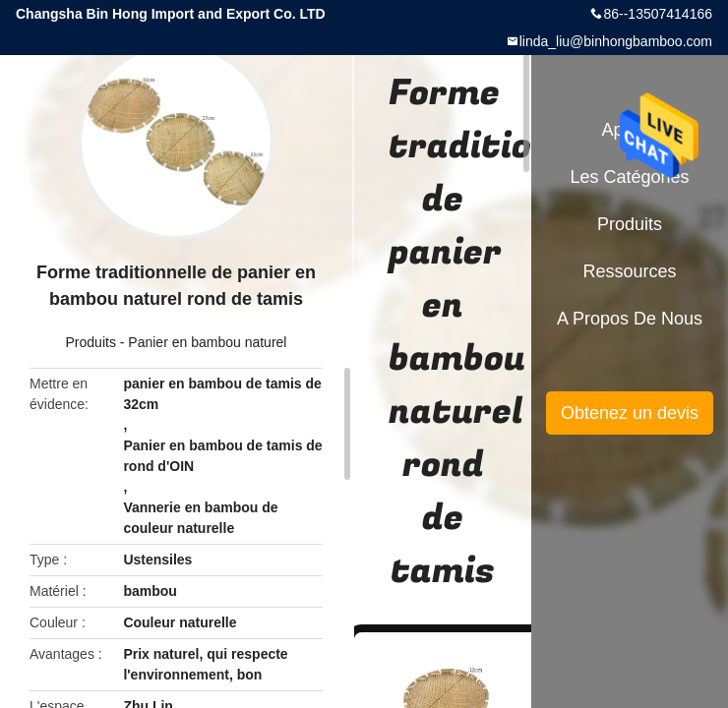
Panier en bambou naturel (207, 342)
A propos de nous (630, 319)
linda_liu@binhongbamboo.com (616, 41)
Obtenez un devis (630, 413)
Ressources (629, 271)
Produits (91, 342)
